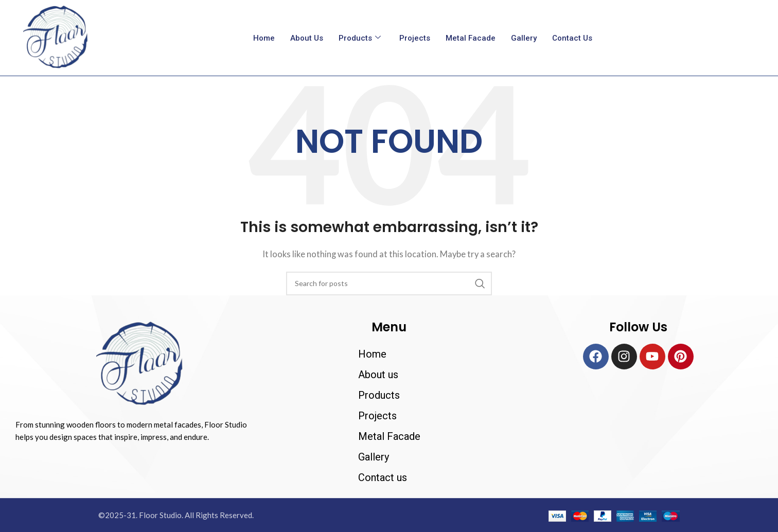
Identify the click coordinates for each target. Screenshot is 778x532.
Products (360, 38)
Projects (415, 38)
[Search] (389, 283)
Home (264, 38)
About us (307, 38)
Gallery (524, 38)
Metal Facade (471, 38)
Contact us (572, 38)
